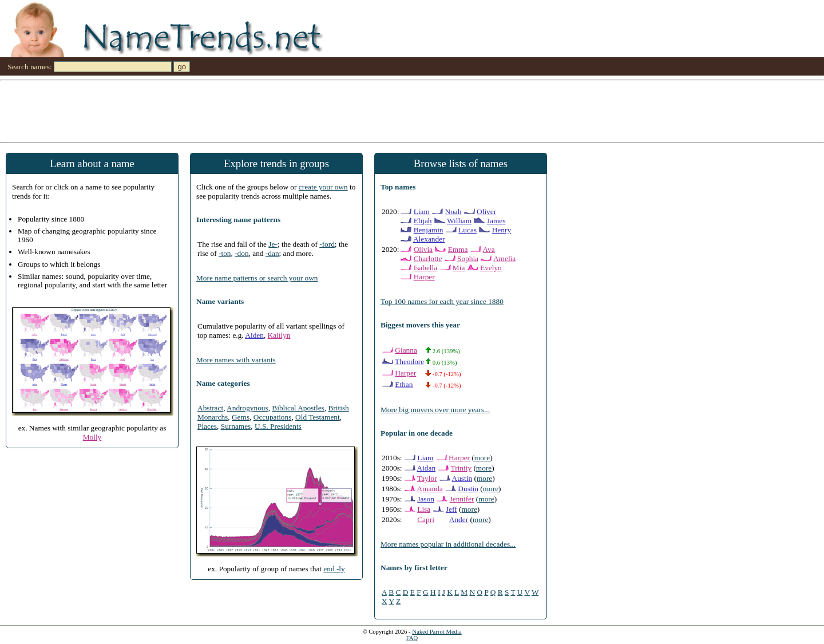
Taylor (427, 478)
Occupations (273, 417)
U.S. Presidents (278, 426)
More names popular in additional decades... (448, 544)
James (496, 221)
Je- (273, 244)
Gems (241, 417)
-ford (327, 244)
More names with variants (236, 360)
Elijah (423, 221)
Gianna (406, 350)
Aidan (427, 468)
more (482, 458)
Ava (488, 249)
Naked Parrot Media (437, 632)
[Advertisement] (343, 110)
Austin (462, 478)
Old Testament (318, 417)
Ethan (404, 384)
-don (241, 253)
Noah (453, 212)
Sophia (468, 258)
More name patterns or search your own (257, 278)
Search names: (29, 67)
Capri (426, 519)
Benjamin (429, 230)
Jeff (451, 509)
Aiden (254, 335)
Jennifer (462, 499)
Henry (502, 230)
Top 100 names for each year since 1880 (442, 301)
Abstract (210, 408)
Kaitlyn (279, 335)
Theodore (409, 361)
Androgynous (247, 408)
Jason (426, 499)
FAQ (412, 638)
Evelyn (491, 268)
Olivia (423, 249)
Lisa (424, 509)
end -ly (334, 569)
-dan (272, 253)
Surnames (236, 426)
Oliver (486, 212)
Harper (424, 277)
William (459, 221)
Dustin (468, 489)
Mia (459, 268)
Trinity (461, 468)
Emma (458, 249)
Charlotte (428, 258)
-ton (225, 253)
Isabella (425, 268)
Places (207, 426)
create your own (323, 187)
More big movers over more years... (435, 410)
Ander (459, 519)
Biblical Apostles (298, 408)
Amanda (430, 489)
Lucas (468, 230)
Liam (422, 212)
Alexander (429, 239)
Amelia (504, 258)
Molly (92, 437)
